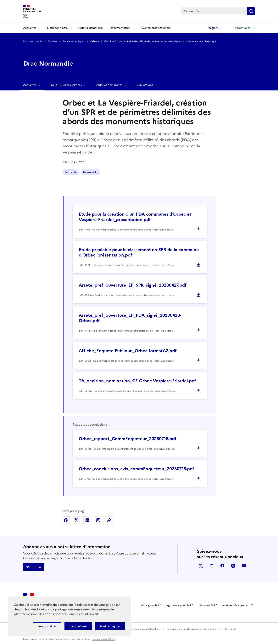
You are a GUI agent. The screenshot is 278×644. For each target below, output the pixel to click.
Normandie (91, 172)
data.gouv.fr (149, 605)
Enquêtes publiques (74, 41)
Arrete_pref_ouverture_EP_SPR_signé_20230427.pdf (133, 285)
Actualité (71, 172)
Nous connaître (57, 28)
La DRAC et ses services (66, 85)
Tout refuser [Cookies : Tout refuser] (78, 626)
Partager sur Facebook (66, 520)
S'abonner (34, 567)
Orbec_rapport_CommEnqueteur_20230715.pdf (128, 439)
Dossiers (53, 41)
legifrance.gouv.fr (178, 605)
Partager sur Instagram (98, 520)
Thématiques (242, 28)
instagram (233, 566)
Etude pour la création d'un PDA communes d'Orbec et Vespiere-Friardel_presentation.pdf (135, 217)
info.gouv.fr (205, 605)
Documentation (120, 28)
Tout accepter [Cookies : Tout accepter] (110, 626)
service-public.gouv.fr (236, 605)
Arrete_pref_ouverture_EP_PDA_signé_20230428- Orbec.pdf (130, 318)
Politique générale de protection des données (192, 629)
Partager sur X (76, 520)
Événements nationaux (156, 28)
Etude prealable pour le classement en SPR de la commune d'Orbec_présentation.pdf (139, 252)
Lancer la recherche (251, 11)
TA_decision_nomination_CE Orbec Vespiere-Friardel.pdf (137, 381)
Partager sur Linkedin (87, 520)
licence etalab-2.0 (102, 639)
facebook (222, 566)
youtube (244, 566)
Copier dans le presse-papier (109, 520)
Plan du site (230, 629)
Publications (145, 85)
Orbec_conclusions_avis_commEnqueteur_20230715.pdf (136, 469)
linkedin (212, 566)
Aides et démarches (109, 85)
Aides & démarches (91, 28)
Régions (213, 28)
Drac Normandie (33, 41)
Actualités (30, 28)
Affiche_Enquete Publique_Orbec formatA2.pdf (128, 351)
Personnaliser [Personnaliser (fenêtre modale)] (47, 626)
